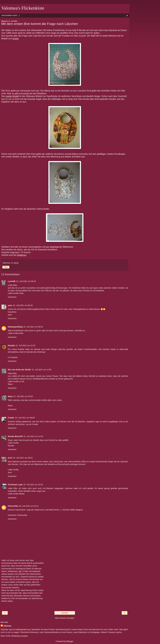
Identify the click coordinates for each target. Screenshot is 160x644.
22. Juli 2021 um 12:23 (25, 345)
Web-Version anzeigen (65, 618)
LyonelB (12, 281)
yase (10, 305)
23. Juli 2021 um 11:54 (33, 436)
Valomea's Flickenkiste (23, 8)
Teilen (6, 267)
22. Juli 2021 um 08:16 (23, 305)
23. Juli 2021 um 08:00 (25, 418)
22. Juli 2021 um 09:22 (33, 327)
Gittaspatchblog (15, 327)
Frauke (11, 418)
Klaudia (11, 345)
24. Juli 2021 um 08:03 (23, 458)
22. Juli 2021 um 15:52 (23, 396)
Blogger (70, 641)
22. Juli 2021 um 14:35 (42, 370)
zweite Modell (12, 96)
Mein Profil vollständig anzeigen (14, 636)
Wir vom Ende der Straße (19, 370)
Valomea (7, 626)
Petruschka (13, 506)
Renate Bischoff (15, 436)
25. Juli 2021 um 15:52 (33, 485)
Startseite (65, 613)
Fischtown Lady (15, 485)
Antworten (12, 297)
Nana (10, 396)
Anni (10, 458)
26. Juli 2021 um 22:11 (29, 506)
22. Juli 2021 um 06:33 (26, 281)
